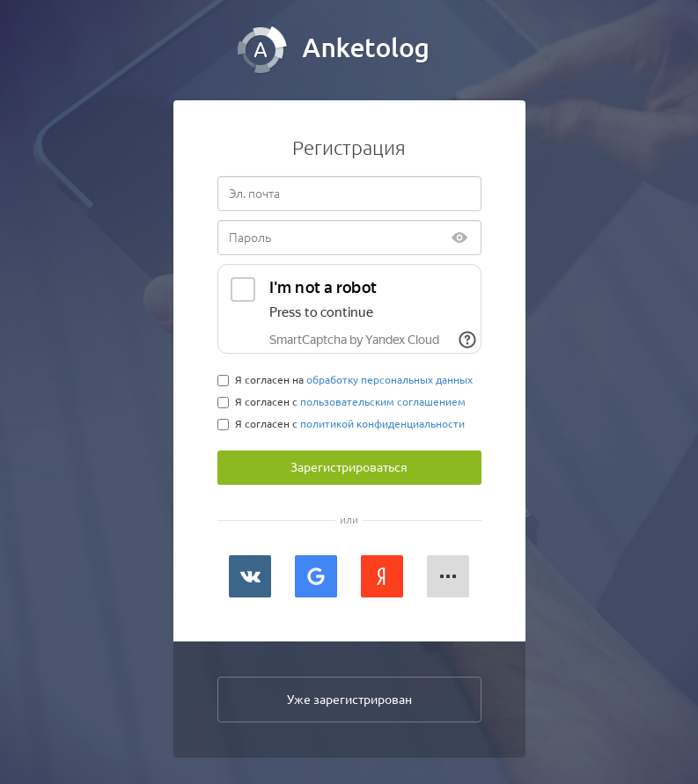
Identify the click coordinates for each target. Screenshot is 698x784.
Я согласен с (342, 402)
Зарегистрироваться (349, 467)
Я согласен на (345, 380)
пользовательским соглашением (383, 402)
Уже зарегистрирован (349, 700)
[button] (448, 576)
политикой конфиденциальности (382, 424)
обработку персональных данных (389, 380)
